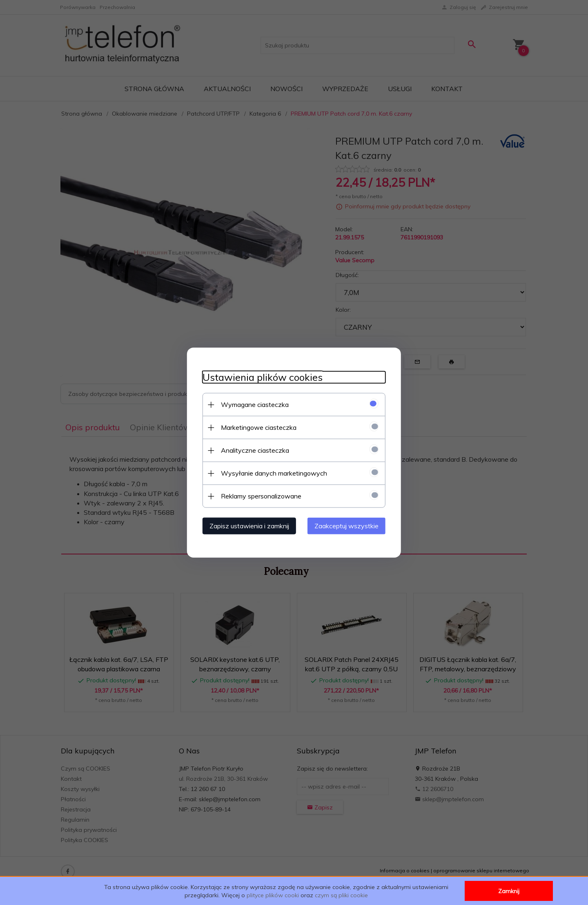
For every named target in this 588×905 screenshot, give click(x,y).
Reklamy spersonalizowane (259, 496)
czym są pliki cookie (341, 895)
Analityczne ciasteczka (253, 450)
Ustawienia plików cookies (260, 377)
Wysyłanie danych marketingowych (272, 473)
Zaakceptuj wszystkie (349, 525)
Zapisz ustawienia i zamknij (247, 525)
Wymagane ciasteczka (252, 404)
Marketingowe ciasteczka (256, 427)
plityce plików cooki (273, 895)
